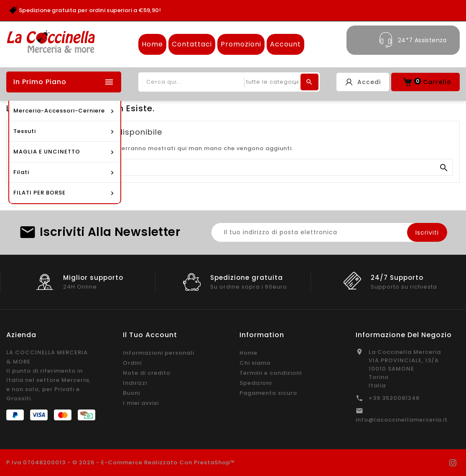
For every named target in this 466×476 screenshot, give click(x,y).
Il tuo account (150, 335)
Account (285, 44)
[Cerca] (233, 168)
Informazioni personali (159, 353)
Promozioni (241, 44)
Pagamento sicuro (268, 393)
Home (152, 44)
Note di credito (147, 373)
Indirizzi (135, 383)
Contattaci (192, 44)
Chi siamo (255, 363)
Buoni (131, 393)
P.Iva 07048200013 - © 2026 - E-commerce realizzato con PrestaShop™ (121, 462)
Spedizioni (256, 383)
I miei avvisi (141, 403)
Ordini (132, 363)
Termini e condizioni (271, 373)
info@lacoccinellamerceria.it (402, 420)
